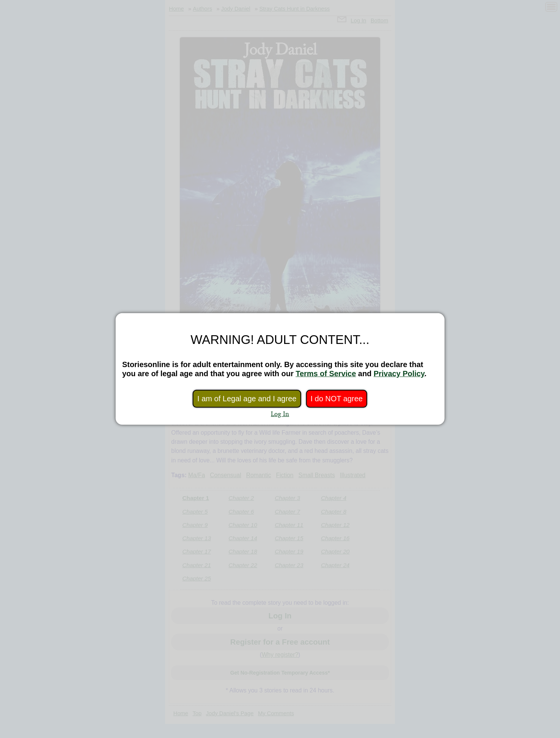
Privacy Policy (399, 374)
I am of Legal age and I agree (247, 399)
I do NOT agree (336, 399)
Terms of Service (326, 374)
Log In (280, 414)
